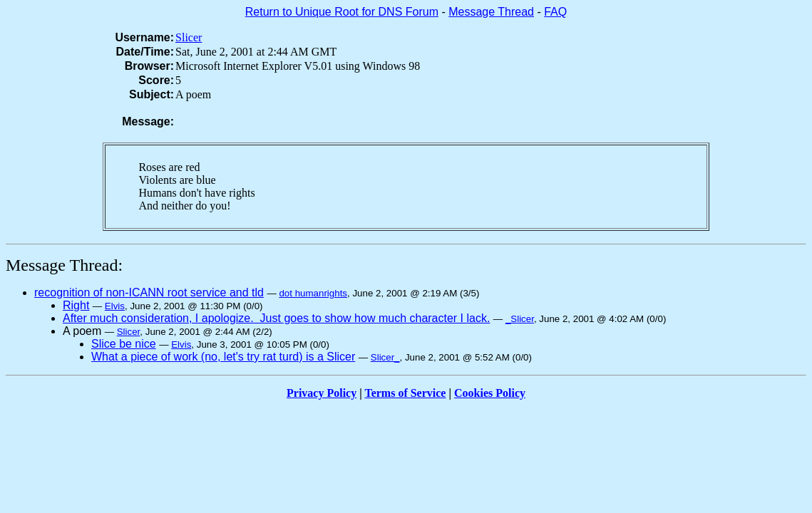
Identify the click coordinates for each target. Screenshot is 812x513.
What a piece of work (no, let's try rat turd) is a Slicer (223, 357)
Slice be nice (124, 344)
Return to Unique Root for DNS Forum (342, 12)
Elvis (115, 306)
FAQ (555, 12)
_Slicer (520, 319)
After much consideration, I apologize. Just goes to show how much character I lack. (276, 318)
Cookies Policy (490, 393)
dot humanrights (313, 293)
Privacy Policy (322, 393)
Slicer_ (385, 357)
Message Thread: (64, 265)
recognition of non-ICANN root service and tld (149, 292)
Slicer (189, 37)
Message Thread (491, 12)
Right (76, 305)
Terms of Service (405, 393)
